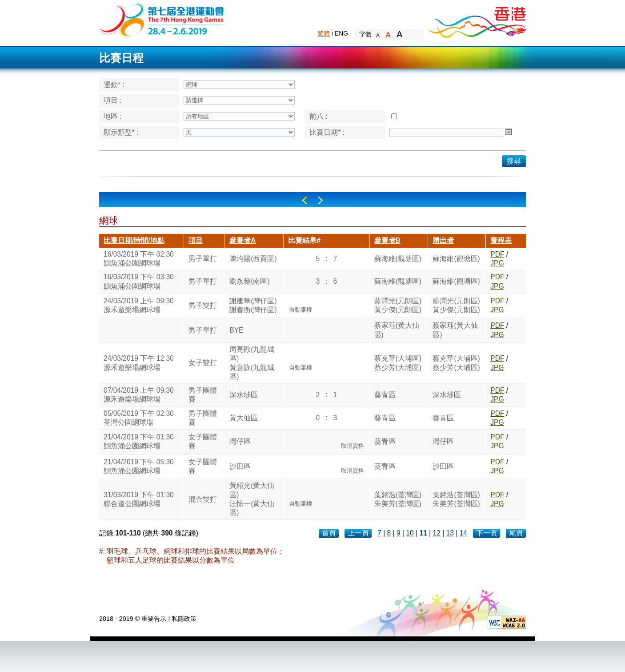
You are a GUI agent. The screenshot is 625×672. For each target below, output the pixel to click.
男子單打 (203, 259)
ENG (341, 33)
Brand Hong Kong (477, 20)
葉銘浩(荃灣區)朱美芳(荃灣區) (398, 499)
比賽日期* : (327, 132)
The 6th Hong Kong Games (162, 20)
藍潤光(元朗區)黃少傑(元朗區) (398, 305)
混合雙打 (203, 499)
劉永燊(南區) (249, 281)
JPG (497, 263)
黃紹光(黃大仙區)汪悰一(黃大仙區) (252, 499)
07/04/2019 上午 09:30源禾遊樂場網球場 (139, 395)
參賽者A (242, 240)
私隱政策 (184, 619)
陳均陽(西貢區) (253, 259)
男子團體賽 (203, 395)
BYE (236, 330)
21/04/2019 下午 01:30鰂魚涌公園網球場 (139, 441)
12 (436, 533)
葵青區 (385, 395)
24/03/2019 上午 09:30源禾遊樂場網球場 (139, 305)
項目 (196, 240)
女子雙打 (203, 363)
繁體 (324, 33)
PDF (497, 254)
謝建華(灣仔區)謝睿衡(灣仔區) (253, 305)
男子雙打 (203, 305)
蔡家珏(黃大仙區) (397, 330)
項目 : (113, 100)
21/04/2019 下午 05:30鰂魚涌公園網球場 (139, 466)
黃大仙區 (244, 418)
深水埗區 (244, 395)
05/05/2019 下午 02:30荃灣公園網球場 (139, 418)
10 (410, 533)
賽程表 (501, 240)
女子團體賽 (203, 441)
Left (305, 200)
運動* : (114, 85)
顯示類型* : (121, 132)
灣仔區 (240, 441)
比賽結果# (304, 240)
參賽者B (387, 240)
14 (463, 533)
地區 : (113, 116)
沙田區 (240, 466)
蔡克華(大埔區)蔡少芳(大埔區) (398, 363)
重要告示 (154, 619)
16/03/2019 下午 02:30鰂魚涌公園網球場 (139, 259)
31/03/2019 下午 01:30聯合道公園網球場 (139, 499)
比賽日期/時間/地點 (134, 240)
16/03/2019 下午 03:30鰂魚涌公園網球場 (139, 281)
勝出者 (443, 240)
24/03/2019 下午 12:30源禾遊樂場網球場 (139, 363)
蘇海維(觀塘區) (398, 259)
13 (450, 533)
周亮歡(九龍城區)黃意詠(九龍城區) (252, 363)
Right (320, 200)
